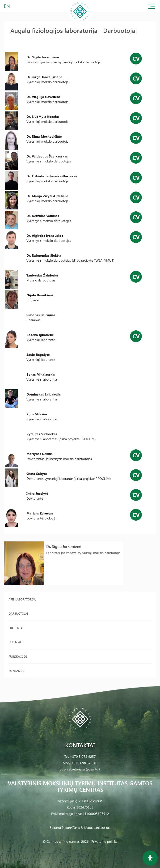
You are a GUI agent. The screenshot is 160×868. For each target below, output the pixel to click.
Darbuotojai (18, 613)
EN (7, 6)
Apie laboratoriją (22, 599)
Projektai (16, 628)
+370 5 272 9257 (83, 756)
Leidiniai (15, 642)
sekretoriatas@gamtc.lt (84, 769)
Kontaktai (16, 670)
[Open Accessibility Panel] (150, 858)
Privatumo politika (104, 841)
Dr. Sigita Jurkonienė (64, 546)
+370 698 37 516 (84, 763)
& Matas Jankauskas (95, 828)
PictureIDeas (71, 828)
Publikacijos (18, 656)
